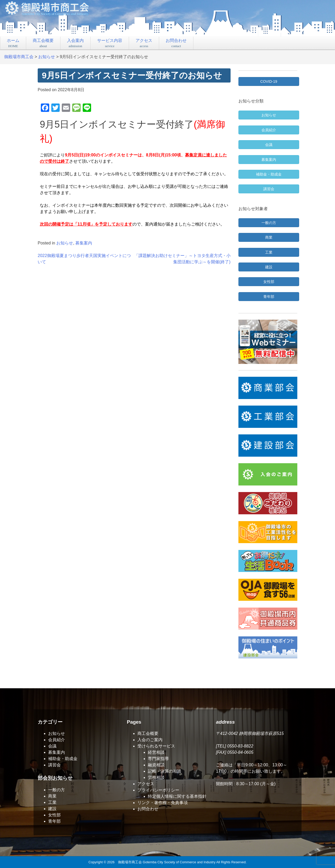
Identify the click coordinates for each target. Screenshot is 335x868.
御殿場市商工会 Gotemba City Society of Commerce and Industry (167, 862)
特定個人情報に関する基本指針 (177, 796)
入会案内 (75, 43)
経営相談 (156, 752)
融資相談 (156, 765)
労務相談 (156, 777)
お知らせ (65, 243)
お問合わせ (176, 43)
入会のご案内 (150, 740)
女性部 (54, 815)
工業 (52, 802)
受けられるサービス (156, 746)
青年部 (54, 821)
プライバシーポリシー (158, 790)
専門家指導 (158, 759)
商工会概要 (43, 43)
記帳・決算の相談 (165, 771)
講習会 (54, 765)
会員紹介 (57, 740)
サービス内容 (110, 43)
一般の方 (57, 790)
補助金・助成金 (63, 759)
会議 (52, 746)
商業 (52, 796)
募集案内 (84, 243)
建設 (52, 809)
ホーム (13, 43)
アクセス (144, 43)
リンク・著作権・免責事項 (163, 803)
